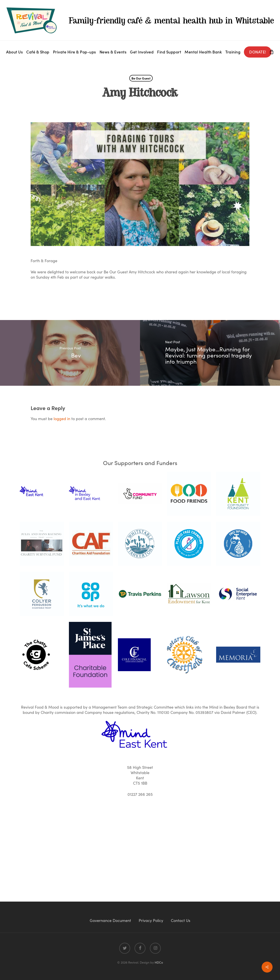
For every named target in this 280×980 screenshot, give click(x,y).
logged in (62, 418)
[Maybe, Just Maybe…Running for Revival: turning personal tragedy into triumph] (210, 353)
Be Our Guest (141, 78)
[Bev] (70, 353)
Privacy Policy (151, 920)
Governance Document (110, 920)
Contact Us (181, 920)
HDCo (159, 962)
